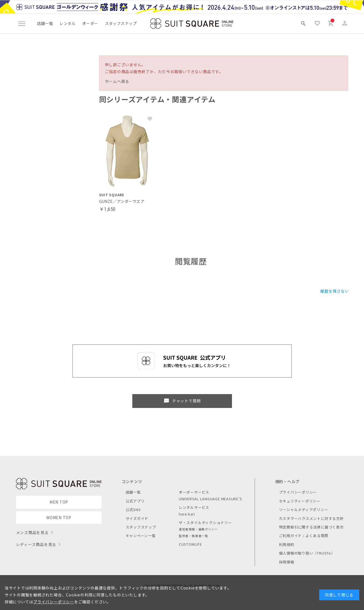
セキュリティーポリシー (300, 501)
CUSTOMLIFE (190, 544)
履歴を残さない (335, 291)
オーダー (90, 23)
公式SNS (133, 510)
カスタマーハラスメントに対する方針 (311, 518)
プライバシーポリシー (298, 492)
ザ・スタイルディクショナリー (205, 523)
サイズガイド (137, 518)
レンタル (68, 23)
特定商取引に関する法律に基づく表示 (311, 527)
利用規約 (287, 544)
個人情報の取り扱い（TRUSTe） (307, 553)
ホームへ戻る (117, 81)
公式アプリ (135, 501)
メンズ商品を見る (32, 532)
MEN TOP (59, 502)
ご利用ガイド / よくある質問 (304, 536)
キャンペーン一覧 (141, 536)
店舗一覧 (45, 23)
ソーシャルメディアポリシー (304, 510)
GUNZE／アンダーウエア (122, 201)
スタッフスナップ (121, 23)
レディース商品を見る (36, 544)
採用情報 (287, 562)
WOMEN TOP (59, 517)
